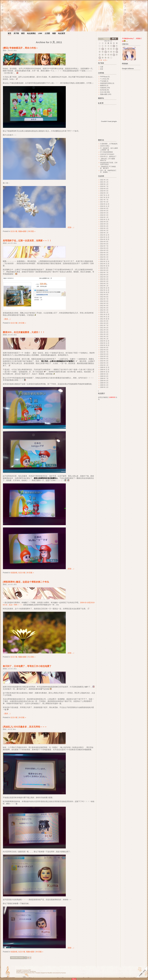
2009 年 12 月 (105, 367)
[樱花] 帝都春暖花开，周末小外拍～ (20, 48)
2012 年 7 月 (104, 299)
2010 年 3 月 (104, 361)
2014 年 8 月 (104, 244)
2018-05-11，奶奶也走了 (108, 156)
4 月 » (105, 60)
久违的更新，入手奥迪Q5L (109, 144)
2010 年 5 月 (104, 356)
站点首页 (62, 33)
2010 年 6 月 (104, 354)
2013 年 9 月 (104, 268)
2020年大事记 (105, 146)
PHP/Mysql (104, 77)
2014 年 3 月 (104, 255)
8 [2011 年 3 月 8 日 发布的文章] (103, 49)
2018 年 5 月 (104, 191)
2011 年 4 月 (104, 332)
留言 (23, 33)
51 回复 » (32, 657)
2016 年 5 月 (104, 213)
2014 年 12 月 (105, 235)
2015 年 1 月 (104, 233)
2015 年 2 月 (104, 231)
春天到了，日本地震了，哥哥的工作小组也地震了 (27, 666)
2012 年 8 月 (104, 297)
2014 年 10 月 (105, 239)
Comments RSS (30, 973)
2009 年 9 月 (104, 374)
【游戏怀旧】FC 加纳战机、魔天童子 (108, 167)
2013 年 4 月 (104, 279)
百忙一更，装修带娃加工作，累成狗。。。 (108, 171)
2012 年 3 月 (104, 308)
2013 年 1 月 (104, 286)
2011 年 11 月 (105, 317)
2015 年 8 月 (104, 222)
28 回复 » (30, 573)
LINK (40, 33)
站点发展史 (31, 33)
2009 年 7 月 (104, 378)
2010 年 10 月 (105, 345)
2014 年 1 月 (104, 259)
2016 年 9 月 (104, 208)
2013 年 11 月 (105, 264)
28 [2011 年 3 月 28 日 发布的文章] (100, 58)
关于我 (16, 33)
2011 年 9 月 (104, 321)
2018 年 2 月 (104, 193)
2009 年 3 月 (104, 387)
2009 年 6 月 (104, 381)
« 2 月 (100, 60)
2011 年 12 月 (105, 314)
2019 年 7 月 (104, 186)
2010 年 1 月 (104, 365)
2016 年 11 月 (105, 206)
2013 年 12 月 (105, 261)
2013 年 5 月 (104, 277)
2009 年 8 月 (104, 376)
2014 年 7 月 (104, 246)
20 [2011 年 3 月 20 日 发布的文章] (117, 52)
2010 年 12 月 (105, 341)
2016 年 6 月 (104, 211)
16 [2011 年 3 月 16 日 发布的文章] (105, 52)
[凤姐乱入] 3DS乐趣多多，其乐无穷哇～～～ (25, 727)
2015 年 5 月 (104, 224)
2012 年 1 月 (104, 312)
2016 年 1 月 (104, 217)
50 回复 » (40, 952)
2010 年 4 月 (104, 359)
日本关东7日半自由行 (107, 154)
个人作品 (103, 79)
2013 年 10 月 (105, 266)
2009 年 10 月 (105, 372)
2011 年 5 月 (104, 330)
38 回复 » (32, 231)
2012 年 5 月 (104, 303)
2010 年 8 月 (104, 350)
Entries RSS (20, 973)
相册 (54, 33)
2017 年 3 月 (104, 202)
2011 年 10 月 (105, 319)
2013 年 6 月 (104, 275)
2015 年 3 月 (104, 228)
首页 (9, 33)
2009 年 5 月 (104, 383)
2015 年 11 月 (105, 220)
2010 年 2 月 (104, 363)
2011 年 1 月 (104, 339)
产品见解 (103, 81)
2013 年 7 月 (104, 273)
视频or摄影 (22, 231)
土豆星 (47, 33)
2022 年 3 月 (104, 180)
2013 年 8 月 (104, 270)
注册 (102, 67)
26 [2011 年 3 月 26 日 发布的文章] (114, 55)
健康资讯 (103, 85)
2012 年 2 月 (104, 310)
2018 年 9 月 (104, 189)
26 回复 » (22, 717)
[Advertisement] (132, 108)
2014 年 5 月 (104, 250)
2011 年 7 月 (104, 325)
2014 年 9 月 (104, 242)
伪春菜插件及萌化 (106, 83)
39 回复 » (22, 323)
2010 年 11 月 (105, 343)
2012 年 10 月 (105, 292)
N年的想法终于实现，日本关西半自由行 (109, 163)
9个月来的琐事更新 (106, 152)
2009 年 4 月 (104, 385)
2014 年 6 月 (104, 248)
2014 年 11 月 (105, 237)
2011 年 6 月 (104, 328)
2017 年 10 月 (105, 197)
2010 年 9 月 (104, 348)
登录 (102, 69)
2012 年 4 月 (104, 306)
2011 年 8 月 (104, 323)
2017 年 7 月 (104, 200)
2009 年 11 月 (105, 370)
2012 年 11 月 (105, 290)
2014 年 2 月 (104, 257)
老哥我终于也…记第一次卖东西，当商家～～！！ (27, 241)
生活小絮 (14, 231)
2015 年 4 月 (104, 226)
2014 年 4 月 (104, 253)
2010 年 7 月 (104, 352)
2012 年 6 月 (104, 301)
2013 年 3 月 (104, 281)
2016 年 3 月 (104, 215)
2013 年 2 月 (104, 284)
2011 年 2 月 (104, 337)
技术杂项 (103, 90)
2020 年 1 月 (104, 184)
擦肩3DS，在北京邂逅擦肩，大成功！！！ (24, 332)
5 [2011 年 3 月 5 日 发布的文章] (114, 46)
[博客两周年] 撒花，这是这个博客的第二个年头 (26, 582)
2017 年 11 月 (105, 195)
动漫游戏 (14, 573)
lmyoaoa (26, 970)
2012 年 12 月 (105, 288)
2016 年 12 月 (105, 204)
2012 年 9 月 (104, 295)
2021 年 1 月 (104, 182)
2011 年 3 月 (104, 334)
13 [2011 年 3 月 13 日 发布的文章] (117, 49)
